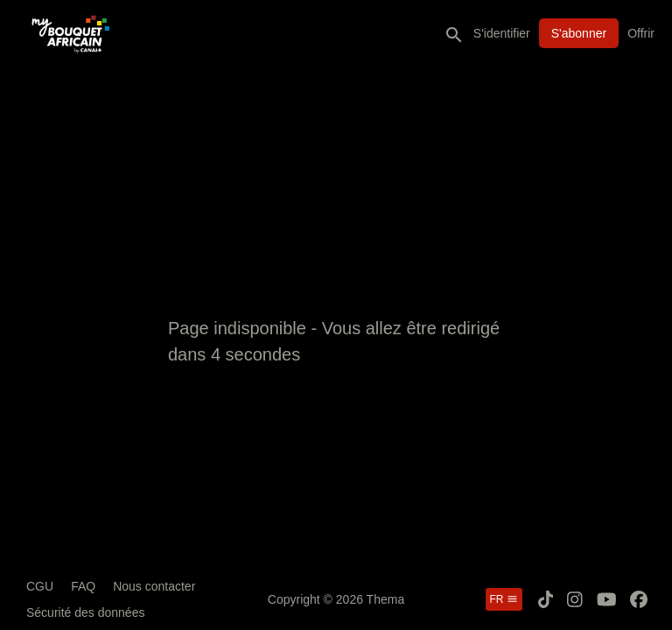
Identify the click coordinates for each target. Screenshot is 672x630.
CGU (40, 586)
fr (504, 599)
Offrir (641, 33)
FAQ (83, 586)
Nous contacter (154, 586)
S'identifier (502, 33)
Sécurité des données (85, 612)
